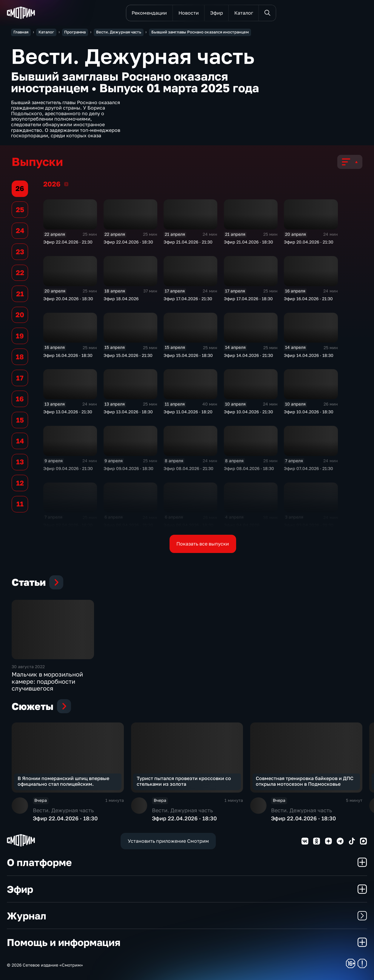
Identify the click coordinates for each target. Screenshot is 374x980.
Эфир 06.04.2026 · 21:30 (128, 525)
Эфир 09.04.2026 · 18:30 (128, 469)
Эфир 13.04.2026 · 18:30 (128, 412)
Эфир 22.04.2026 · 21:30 (68, 242)
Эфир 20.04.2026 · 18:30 (68, 299)
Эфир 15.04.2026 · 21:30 (128, 355)
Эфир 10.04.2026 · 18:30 (309, 412)
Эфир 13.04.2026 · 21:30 (68, 412)
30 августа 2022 (28, 667)
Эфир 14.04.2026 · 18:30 (309, 355)
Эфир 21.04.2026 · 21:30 (188, 242)
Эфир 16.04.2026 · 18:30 (68, 355)
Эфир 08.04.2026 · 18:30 (249, 469)
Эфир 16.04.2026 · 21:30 (308, 299)
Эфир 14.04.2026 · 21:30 (248, 355)
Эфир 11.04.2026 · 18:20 (188, 412)
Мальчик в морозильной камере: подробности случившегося (47, 681)
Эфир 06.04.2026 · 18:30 (188, 525)
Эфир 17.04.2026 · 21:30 (188, 299)
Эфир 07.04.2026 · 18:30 (68, 525)
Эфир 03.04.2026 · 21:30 (309, 525)
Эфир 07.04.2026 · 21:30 (308, 469)
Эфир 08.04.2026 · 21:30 (188, 469)
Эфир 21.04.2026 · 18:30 (248, 242)
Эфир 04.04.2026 (242, 525)
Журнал (187, 916)
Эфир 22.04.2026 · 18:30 (128, 242)
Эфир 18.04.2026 (121, 299)
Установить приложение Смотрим (168, 841)
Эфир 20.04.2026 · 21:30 (309, 242)
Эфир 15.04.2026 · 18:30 (188, 355)
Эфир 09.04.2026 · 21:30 (68, 469)
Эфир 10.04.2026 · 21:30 (248, 412)
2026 (66, 184)
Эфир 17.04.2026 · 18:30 (248, 299)
